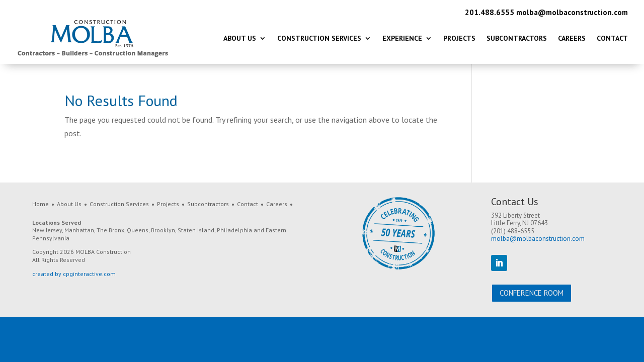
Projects (459, 38)
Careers (572, 38)
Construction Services (319, 38)
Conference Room (532, 293)
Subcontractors (517, 38)
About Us (240, 38)
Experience (402, 38)
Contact (612, 38)
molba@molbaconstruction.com (572, 12)
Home (41, 204)
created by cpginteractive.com (74, 274)
